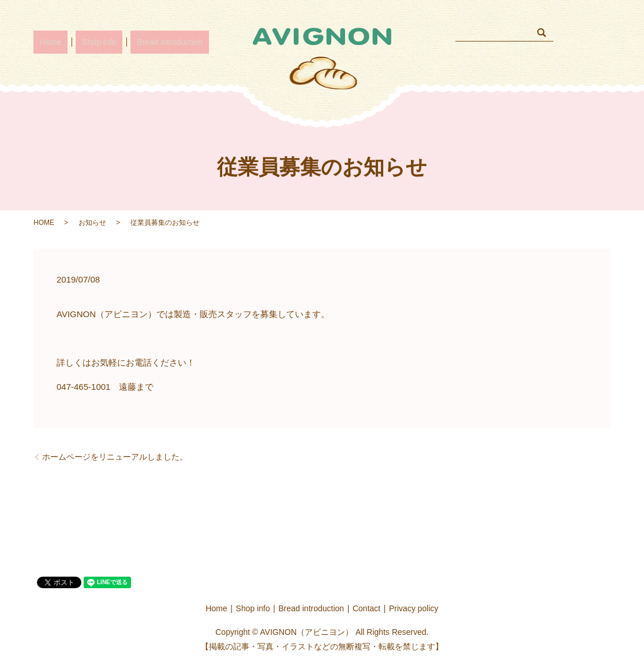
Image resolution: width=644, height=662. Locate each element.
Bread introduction (145, 42)
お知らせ (92, 223)
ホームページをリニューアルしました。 (115, 457)
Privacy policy (414, 608)
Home (45, 42)
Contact (366, 608)
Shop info (83, 42)
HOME (44, 223)
